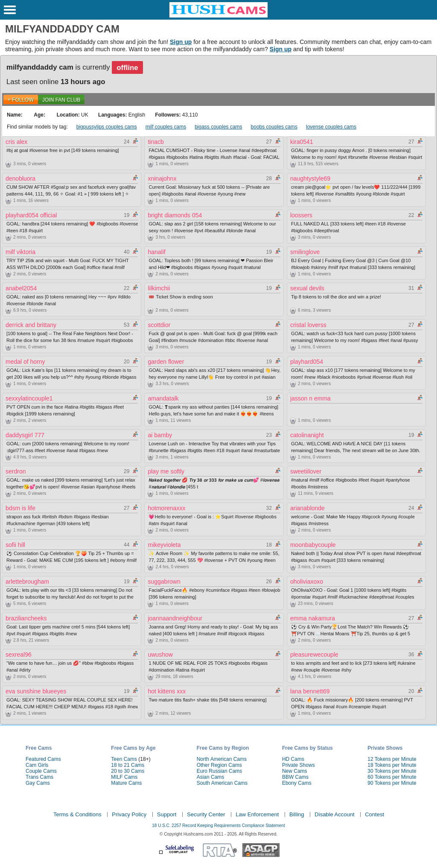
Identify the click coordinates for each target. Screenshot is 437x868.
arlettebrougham (27, 582)
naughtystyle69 (310, 178)
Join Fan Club (61, 100)
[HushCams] (218, 16)
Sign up (181, 42)
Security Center (206, 814)
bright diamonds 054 (175, 215)
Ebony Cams (297, 783)
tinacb (156, 142)
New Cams (295, 771)
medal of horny (25, 362)
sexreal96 (19, 655)
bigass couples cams (218, 127)
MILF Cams (124, 777)
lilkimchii (159, 288)
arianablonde (307, 508)
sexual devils (307, 288)
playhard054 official (31, 215)
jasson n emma (310, 398)
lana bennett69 (310, 691)
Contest (374, 814)
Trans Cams (39, 777)
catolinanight (307, 435)
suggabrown (164, 582)
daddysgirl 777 (25, 435)
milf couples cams (166, 127)
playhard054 (307, 362)
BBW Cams (295, 777)
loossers (301, 215)
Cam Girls (37, 765)
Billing (297, 814)
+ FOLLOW (21, 100)
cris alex (16, 142)
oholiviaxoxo (307, 582)
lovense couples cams (331, 127)
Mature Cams (126, 783)
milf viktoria (20, 252)
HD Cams (293, 759)
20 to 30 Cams (128, 771)
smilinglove (305, 252)
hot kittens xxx (167, 691)
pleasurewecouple (314, 655)
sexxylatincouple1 (29, 398)
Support (167, 814)
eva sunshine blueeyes (36, 691)
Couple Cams (41, 771)
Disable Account (334, 814)
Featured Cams (43, 759)
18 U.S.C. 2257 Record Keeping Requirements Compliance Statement (218, 826)
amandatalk (163, 398)
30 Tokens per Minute (392, 771)
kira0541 (302, 142)
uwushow (160, 655)
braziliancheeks (26, 618)
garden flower (166, 362)
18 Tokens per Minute (392, 765)
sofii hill (15, 545)
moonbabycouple (313, 545)
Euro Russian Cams (220, 771)
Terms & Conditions (77, 814)
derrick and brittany (31, 325)
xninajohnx (162, 178)
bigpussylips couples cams (107, 127)
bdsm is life (20, 508)
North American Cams (222, 759)
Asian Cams (211, 777)
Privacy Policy (129, 814)
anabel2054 (21, 288)
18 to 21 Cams (128, 765)
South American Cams (222, 783)
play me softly (166, 471)
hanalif (156, 252)
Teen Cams (124, 759)
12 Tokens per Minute (392, 759)
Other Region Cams (219, 765)
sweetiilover (306, 471)
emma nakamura (313, 618)
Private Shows (299, 765)
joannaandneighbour (175, 618)
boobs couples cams (274, 127)
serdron (16, 471)
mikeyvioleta (164, 545)
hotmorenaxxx (166, 508)
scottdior (159, 325)
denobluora (20, 178)
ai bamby (160, 435)
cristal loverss (308, 325)
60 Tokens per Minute (392, 777)
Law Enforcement (257, 814)
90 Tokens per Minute (392, 783)
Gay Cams (38, 783)
